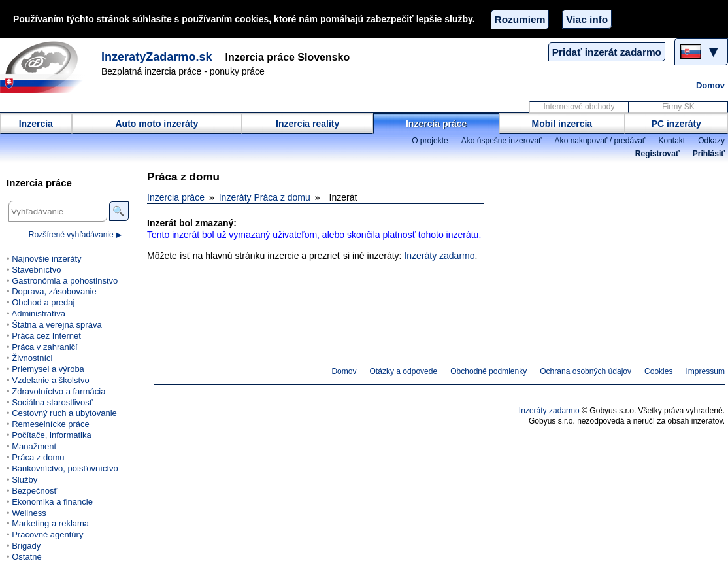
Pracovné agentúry (47, 534)
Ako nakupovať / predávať (600, 141)
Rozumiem (520, 19)
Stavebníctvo (36, 270)
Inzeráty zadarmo (439, 256)
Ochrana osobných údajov (586, 371)
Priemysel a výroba (48, 369)
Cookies (658, 371)
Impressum (706, 371)
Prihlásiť (709, 154)
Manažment (34, 446)
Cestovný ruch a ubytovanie (64, 413)
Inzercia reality (307, 124)
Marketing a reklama (50, 523)
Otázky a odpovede (404, 371)
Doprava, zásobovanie (54, 291)
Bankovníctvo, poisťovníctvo (65, 468)
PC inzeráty (676, 124)
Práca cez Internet (46, 336)
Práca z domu (38, 457)
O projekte (430, 141)
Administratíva (38, 313)
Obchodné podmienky (488, 371)
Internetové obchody (579, 107)
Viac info (587, 19)
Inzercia (36, 124)
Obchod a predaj (43, 302)
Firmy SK (678, 107)
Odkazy (711, 141)
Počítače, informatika (52, 435)
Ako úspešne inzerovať (502, 141)
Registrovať (657, 154)
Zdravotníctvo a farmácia (58, 391)
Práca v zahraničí (45, 347)
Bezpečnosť (34, 491)
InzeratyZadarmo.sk (157, 57)
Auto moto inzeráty (157, 124)
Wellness (29, 513)
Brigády (26, 546)
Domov (710, 85)
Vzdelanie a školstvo (51, 380)
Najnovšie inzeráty (46, 259)
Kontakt (671, 141)
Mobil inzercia (562, 124)
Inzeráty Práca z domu (265, 197)
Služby (25, 480)
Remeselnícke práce (51, 424)
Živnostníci (32, 358)
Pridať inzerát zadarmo (607, 52)
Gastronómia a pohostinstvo (65, 281)
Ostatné (27, 557)
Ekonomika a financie (52, 502)
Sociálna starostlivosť (52, 402)
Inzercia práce (436, 124)
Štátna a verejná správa (57, 325)
